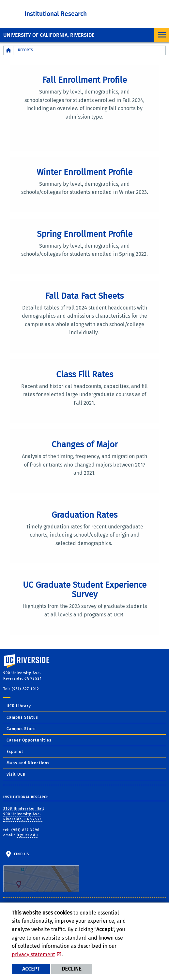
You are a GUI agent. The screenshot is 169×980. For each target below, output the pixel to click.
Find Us (41, 872)
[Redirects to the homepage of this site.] (8, 50)
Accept (31, 969)
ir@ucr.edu (27, 835)
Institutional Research (56, 14)
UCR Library (19, 706)
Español (15, 752)
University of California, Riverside (49, 35)
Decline (72, 969)
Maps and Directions (28, 763)
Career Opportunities (29, 740)
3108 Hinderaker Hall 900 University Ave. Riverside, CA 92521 (24, 814)
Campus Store (21, 729)
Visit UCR (16, 774)
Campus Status (22, 717)
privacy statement (33, 954)
